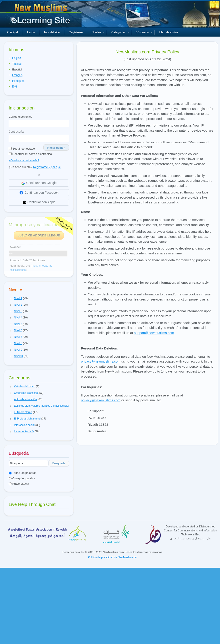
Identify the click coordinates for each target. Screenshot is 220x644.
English (17, 58)
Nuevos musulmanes (41, 16)
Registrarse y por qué (47, 167)
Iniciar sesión (56, 148)
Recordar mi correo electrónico (30, 154)
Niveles (98, 32)
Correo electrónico (20, 117)
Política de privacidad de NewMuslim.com (113, 557)
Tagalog (17, 64)
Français (17, 75)
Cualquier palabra (22, 478)
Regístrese (76, 32)
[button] (11, 299)
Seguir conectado (22, 149)
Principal (12, 32)
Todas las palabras (23, 473)
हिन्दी (15, 87)
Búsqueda (144, 32)
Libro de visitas (169, 32)
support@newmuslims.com (154, 333)
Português (18, 81)
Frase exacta (19, 484)
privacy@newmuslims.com (101, 361)
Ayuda (31, 32)
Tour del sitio (52, 32)
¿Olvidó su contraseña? (24, 160)
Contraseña (16, 132)
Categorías (120, 32)
